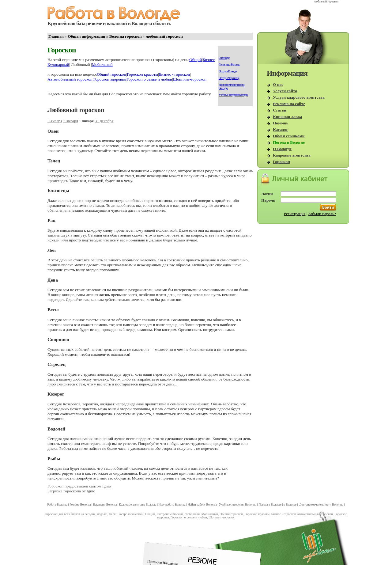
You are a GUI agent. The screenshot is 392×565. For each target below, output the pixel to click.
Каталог (281, 129)
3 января (55, 121)
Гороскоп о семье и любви (149, 79)
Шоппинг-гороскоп (190, 79)
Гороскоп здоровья (110, 79)
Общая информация (86, 36)
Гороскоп (281, 162)
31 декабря (104, 121)
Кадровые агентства (292, 155)
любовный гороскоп (164, 36)
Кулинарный (58, 64)
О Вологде (224, 58)
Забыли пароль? (322, 214)
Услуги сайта (285, 91)
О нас (278, 84)
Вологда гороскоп (126, 36)
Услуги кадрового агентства (299, 97)
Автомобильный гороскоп (70, 79)
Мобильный (102, 64)
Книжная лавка (287, 117)
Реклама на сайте (289, 104)
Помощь (281, 123)
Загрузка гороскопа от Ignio (71, 491)
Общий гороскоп (111, 74)
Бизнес (209, 60)
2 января (70, 121)
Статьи (280, 110)
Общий (196, 60)
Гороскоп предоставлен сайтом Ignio (79, 486)
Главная (56, 36)
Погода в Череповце (229, 78)
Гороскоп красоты (142, 74)
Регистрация (295, 214)
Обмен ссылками (289, 136)
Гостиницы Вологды (229, 64)
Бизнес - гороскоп (174, 74)
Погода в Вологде (228, 71)
